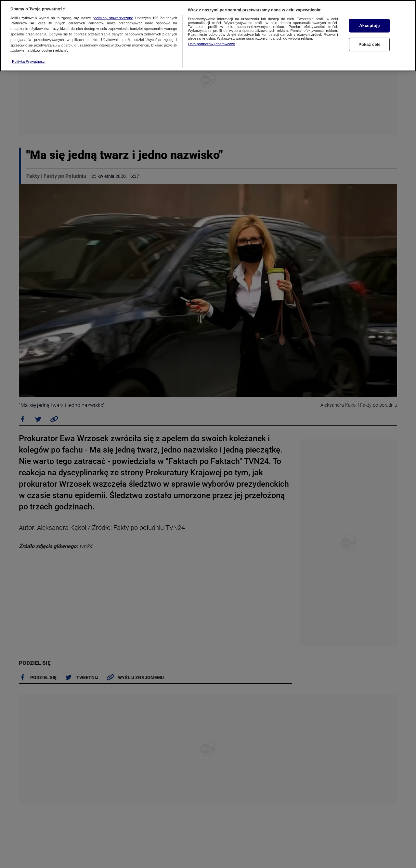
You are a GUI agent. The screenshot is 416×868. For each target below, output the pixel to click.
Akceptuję (369, 26)
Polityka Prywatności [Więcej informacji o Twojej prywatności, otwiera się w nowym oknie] (29, 61)
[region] (208, 36)
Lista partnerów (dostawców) (211, 44)
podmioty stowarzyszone (113, 18)
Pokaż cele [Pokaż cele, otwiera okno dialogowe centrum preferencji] (370, 44)
